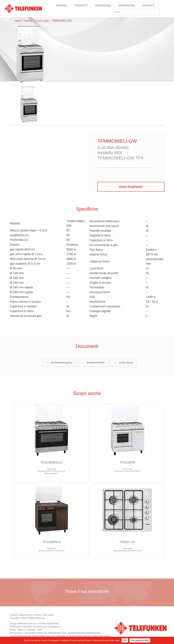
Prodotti (81, 6)
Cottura (28, 21)
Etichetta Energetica (59, 361)
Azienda (61, 6)
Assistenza (103, 6)
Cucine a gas (42, 21)
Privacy (38, 613)
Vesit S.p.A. (33, 622)
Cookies (13, 613)
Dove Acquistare (131, 187)
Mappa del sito (26, 613)
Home (18, 21)
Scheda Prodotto (93, 361)
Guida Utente (124, 361)
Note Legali (48, 613)
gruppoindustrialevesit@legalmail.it (84, 631)
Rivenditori (127, 6)
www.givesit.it (16, 631)
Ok (125, 640)
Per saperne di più (140, 640)
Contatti (148, 6)
